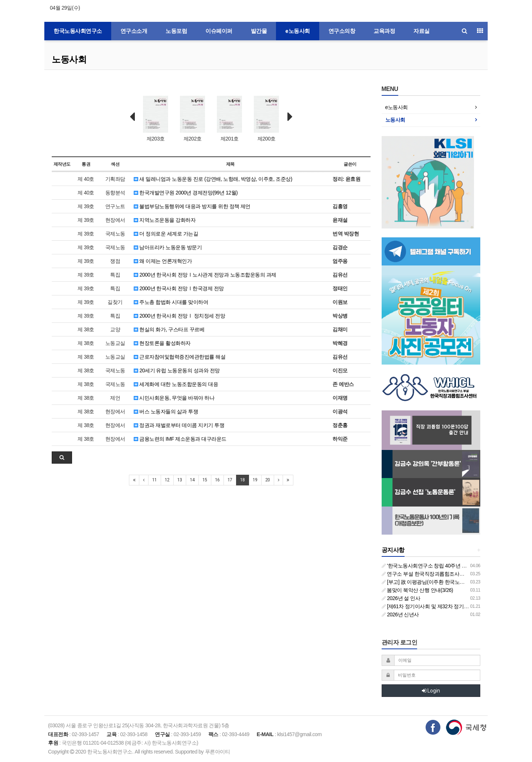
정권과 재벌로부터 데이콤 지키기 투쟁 (179, 425)
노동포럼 (176, 31)
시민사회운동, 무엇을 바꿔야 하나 (174, 398)
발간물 (259, 31)
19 (255, 480)
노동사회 (69, 59)
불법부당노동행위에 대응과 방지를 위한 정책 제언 (192, 206)
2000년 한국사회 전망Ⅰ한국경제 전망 (179, 288)
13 (180, 480)
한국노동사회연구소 (78, 31)
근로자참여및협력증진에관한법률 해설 (180, 357)
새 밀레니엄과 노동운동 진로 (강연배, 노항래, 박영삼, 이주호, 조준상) (213, 179)
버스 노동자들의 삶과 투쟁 (166, 412)
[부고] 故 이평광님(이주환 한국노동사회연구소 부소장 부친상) (453, 582)
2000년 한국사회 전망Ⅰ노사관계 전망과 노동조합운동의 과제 (205, 275)
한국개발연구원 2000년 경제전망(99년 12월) (186, 193)
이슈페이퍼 (219, 31)
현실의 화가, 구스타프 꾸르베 (169, 329)
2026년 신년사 (400, 614)
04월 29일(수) (65, 8)
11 (155, 480)
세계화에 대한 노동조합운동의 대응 (176, 384)
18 (243, 480)
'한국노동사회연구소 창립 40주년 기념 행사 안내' (438, 566)
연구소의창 (342, 31)
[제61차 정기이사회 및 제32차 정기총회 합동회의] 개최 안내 (450, 606)
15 (205, 480)
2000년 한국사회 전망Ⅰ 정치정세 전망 (179, 316)
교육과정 (384, 31)
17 (230, 480)
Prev (132, 117)
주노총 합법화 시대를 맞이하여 (171, 302)
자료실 (422, 31)
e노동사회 (298, 31)
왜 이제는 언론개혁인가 (163, 261)
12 (167, 480)
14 (192, 480)
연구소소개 (134, 31)
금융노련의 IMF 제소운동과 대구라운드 (180, 439)
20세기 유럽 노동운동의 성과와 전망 (177, 370)
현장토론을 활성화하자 (162, 343)
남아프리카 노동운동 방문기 (168, 247)
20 (268, 480)
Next (290, 117)
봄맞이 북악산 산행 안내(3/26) (417, 590)
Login (431, 691)
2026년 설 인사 (401, 598)
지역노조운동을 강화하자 (165, 220)
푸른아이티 (218, 752)
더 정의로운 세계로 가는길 (166, 234)
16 (217, 480)
